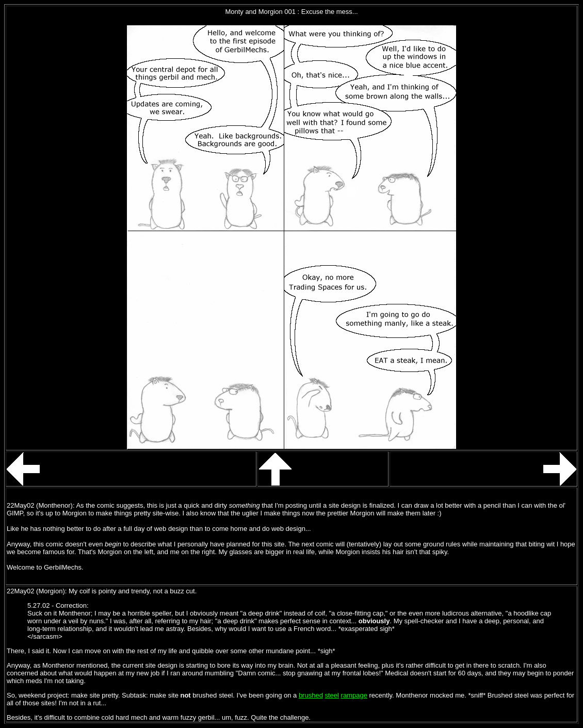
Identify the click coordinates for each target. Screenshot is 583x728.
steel (332, 695)
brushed (311, 695)
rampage (354, 695)
